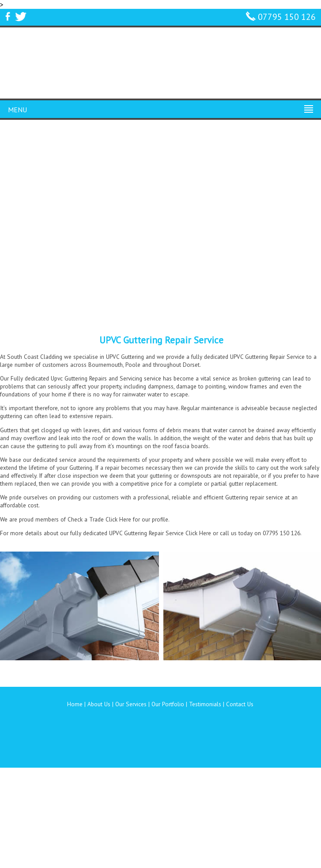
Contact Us (240, 704)
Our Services (131, 704)
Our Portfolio (168, 704)
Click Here (118, 519)
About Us (99, 704)
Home (75, 704)
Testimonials (205, 704)
